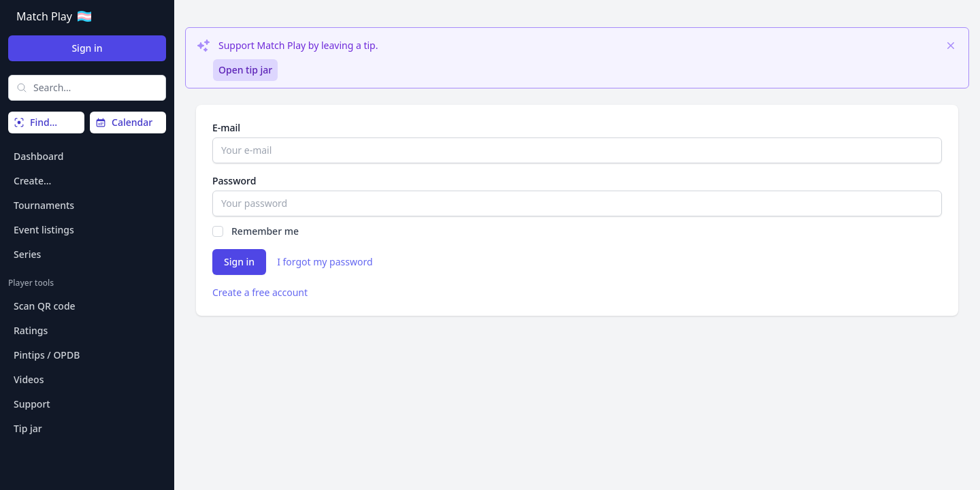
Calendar (124, 122)
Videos (29, 379)
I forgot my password (325, 262)
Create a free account (260, 292)
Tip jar (28, 428)
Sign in (87, 48)
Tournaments (44, 205)
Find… (35, 122)
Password (234, 181)
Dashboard (38, 156)
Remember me (265, 231)
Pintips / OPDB (47, 355)
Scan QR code (45, 306)
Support (32, 404)
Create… (32, 181)
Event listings (44, 230)
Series (27, 254)
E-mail (226, 128)
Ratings (31, 330)
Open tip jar (245, 70)
